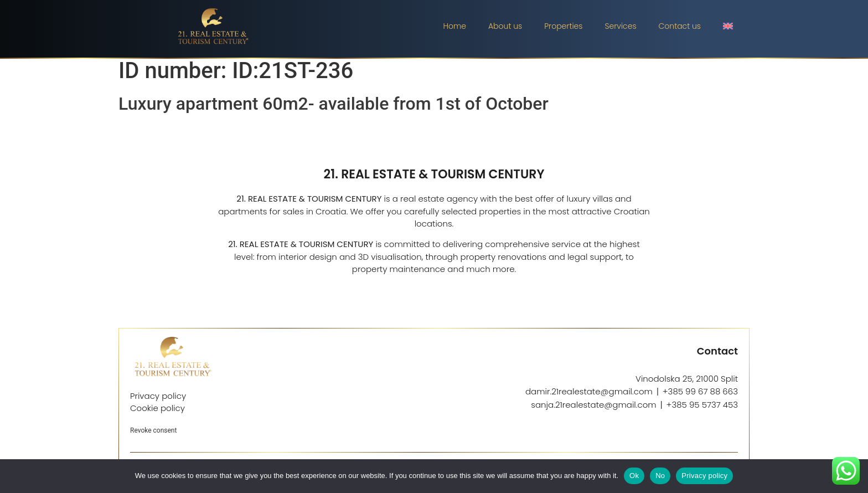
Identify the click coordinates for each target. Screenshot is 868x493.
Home (454, 26)
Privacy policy (704, 476)
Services (620, 26)
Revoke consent (153, 436)
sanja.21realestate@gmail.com (593, 410)
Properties (563, 26)
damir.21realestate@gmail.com (589, 397)
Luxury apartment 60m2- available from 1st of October (334, 109)
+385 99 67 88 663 (700, 397)
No (660, 476)
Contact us (680, 26)
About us (505, 26)
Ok (634, 476)
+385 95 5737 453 (702, 410)
